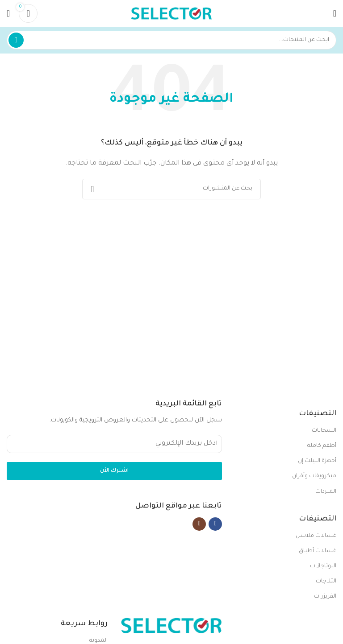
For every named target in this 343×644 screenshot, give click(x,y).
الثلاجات (326, 582)
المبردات (326, 492)
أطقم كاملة (322, 446)
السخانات (324, 431)
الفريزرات (325, 597)
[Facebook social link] (215, 524)
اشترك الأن (114, 471)
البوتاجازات (323, 566)
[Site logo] (171, 14)
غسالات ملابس (316, 536)
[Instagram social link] (199, 524)
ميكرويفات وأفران (314, 476)
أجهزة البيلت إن (317, 461)
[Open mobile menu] (335, 13)
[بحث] (171, 40)
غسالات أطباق (318, 551)
